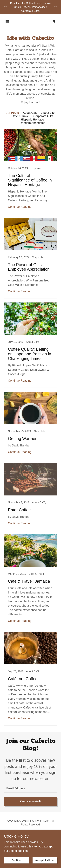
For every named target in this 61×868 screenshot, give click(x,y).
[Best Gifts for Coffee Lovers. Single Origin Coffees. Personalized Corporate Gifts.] (30, 7)
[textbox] (30, 789)
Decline (16, 860)
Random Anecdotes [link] (32, 123)
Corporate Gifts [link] (43, 116)
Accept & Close (45, 860)
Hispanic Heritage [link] (32, 120)
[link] (54, 21)
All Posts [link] (13, 113)
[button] (7, 21)
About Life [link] (48, 113)
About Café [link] (30, 113)
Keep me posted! (31, 801)
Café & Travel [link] (21, 116)
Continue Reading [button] (20, 207)
